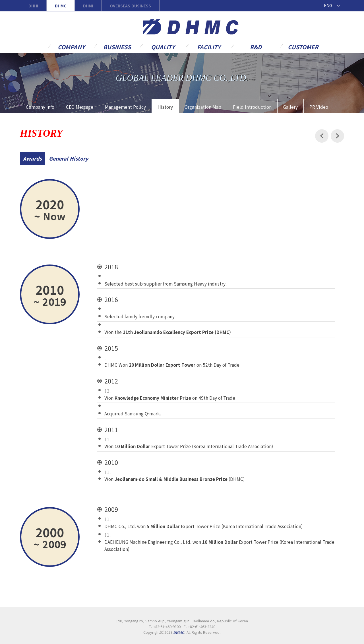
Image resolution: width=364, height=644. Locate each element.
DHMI (88, 6)
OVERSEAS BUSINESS (130, 6)
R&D (256, 47)
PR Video (319, 107)
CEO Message (80, 107)
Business (117, 47)
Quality (163, 47)
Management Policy (125, 107)
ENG (328, 5)
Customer (303, 47)
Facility (209, 47)
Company (71, 47)
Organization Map (203, 107)
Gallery (290, 107)
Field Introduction (252, 107)
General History (69, 158)
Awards (32, 158)
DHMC (61, 6)
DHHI (33, 6)
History (165, 107)
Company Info (40, 107)
